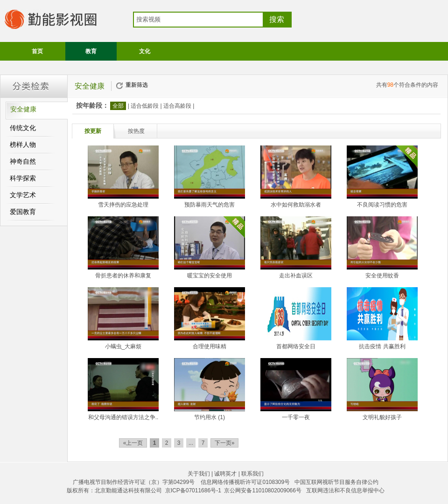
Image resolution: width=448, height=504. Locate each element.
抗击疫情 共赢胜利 (382, 346)
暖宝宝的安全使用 (210, 276)
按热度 (136, 131)
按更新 (93, 131)
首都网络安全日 (296, 346)
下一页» (225, 443)
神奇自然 (23, 162)
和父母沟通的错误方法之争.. (123, 417)
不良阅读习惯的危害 (382, 205)
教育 (91, 51)
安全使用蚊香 (382, 276)
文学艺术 (23, 195)
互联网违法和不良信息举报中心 (345, 490)
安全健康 (23, 109)
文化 (145, 51)
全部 (118, 106)
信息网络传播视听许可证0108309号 (245, 482)
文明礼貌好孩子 (382, 417)
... (191, 443)
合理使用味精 (210, 346)
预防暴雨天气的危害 (210, 205)
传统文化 (23, 128)
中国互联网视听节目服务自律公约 (336, 482)
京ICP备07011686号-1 (193, 490)
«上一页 (133, 443)
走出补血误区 (296, 276)
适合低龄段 (145, 106)
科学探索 (23, 178)
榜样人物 (23, 145)
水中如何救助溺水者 (296, 205)
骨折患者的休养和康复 (123, 276)
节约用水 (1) (210, 417)
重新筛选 (137, 85)
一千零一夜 (296, 417)
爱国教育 (23, 212)
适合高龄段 (177, 106)
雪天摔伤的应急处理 (123, 205)
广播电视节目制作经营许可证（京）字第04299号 (134, 482)
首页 (37, 51)
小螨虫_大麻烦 (123, 346)
